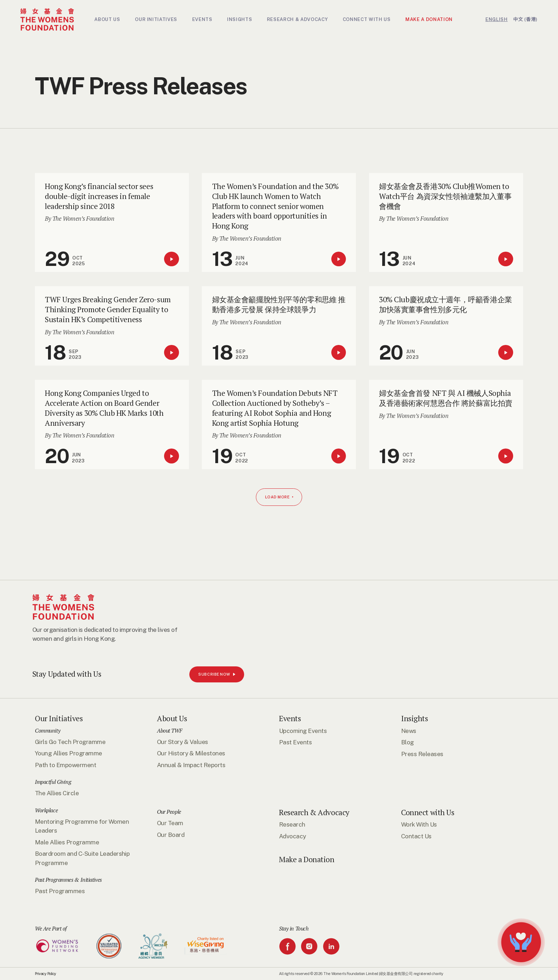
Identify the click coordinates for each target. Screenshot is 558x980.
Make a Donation (307, 860)
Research (292, 824)
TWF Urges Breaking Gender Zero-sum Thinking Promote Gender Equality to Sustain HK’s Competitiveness (108, 309)
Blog (407, 742)
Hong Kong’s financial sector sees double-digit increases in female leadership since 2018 (99, 196)
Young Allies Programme (69, 753)
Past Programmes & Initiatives (68, 880)
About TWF (169, 730)
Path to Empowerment (65, 765)
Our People (169, 812)
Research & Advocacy (314, 813)
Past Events (295, 742)
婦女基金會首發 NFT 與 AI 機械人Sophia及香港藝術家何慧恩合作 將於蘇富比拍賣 (446, 398)
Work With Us (419, 824)
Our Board (171, 835)
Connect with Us (428, 813)
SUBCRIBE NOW (38, 955)
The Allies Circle (57, 793)
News (409, 731)
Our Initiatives (59, 719)
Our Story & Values (183, 742)
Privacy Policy (46, 974)
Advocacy (293, 836)
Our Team (170, 823)
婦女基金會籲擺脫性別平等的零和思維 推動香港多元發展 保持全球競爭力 (279, 304)
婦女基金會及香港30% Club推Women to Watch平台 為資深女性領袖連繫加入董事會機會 (445, 196)
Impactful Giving (53, 782)
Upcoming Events (303, 731)
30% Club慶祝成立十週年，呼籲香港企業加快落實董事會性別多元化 (446, 304)
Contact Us (416, 836)
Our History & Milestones (191, 753)
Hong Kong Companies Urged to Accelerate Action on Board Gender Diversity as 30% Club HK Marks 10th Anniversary (104, 408)
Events (290, 719)
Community (48, 730)
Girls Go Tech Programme (70, 742)
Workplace (46, 810)
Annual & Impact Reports (191, 765)
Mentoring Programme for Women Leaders (82, 826)
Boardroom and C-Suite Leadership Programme (82, 858)
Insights (415, 719)
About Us (172, 719)
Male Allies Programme (67, 842)
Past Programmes (60, 891)
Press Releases (422, 754)
